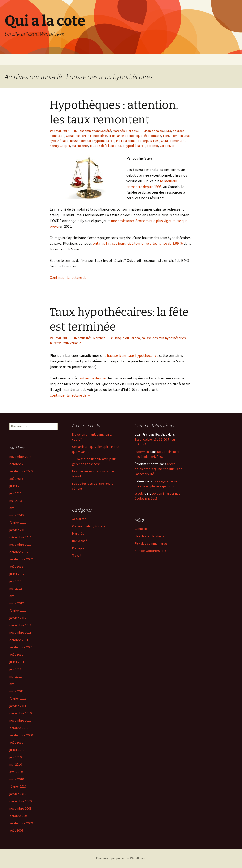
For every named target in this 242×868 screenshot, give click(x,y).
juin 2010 (15, 757)
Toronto (153, 146)
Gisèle (139, 493)
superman (142, 452)
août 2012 (16, 567)
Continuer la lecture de (70, 277)
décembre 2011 (21, 625)
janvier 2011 (18, 706)
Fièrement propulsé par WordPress (121, 858)
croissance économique (125, 136)
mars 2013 (17, 515)
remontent (178, 141)
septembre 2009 (21, 823)
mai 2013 (16, 501)
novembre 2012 (20, 545)
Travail (77, 555)
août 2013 (16, 479)
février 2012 (18, 611)
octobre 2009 (19, 816)
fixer (166, 136)
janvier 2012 (18, 618)
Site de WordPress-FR (150, 551)
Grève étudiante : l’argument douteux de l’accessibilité (159, 469)
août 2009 (16, 830)
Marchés (119, 131)
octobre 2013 (19, 464)
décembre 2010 (21, 713)
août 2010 (16, 742)
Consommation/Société (94, 131)
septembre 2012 (21, 559)
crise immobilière (95, 136)
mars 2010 (17, 779)
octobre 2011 (19, 640)
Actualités (85, 338)
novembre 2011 (20, 632)
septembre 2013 (21, 471)
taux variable (72, 343)
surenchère (80, 146)
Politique (133, 131)
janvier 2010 (18, 794)
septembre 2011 (21, 647)
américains (155, 131)
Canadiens (73, 136)
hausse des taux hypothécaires (92, 141)
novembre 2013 (20, 457)
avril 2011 (16, 684)
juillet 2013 (17, 486)
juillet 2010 (17, 750)
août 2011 (16, 654)
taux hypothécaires (132, 146)
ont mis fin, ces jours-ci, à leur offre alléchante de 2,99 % (138, 243)
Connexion (142, 529)
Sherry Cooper (60, 146)
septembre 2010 (21, 735)
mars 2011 (17, 691)
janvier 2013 (18, 530)
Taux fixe (56, 343)
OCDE (165, 141)
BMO (168, 131)
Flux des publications (149, 536)
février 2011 (18, 698)
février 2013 (18, 523)
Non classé (80, 541)
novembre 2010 (20, 720)
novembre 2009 (20, 808)
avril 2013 (16, 508)
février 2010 (18, 786)
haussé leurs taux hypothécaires (133, 355)
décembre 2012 (21, 537)
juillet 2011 (17, 662)
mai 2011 (16, 676)
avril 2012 (16, 596)
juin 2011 (15, 669)
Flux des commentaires (151, 543)
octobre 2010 (19, 728)
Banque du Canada (127, 338)
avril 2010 (16, 772)
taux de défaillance (103, 146)
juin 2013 (15, 493)
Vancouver (167, 146)
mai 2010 (16, 764)
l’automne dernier (92, 378)
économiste (153, 136)
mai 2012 (16, 589)
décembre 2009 (21, 801)
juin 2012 (15, 581)
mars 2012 (17, 603)
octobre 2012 (19, 552)
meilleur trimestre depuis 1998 (138, 141)
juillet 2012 (17, 574)
